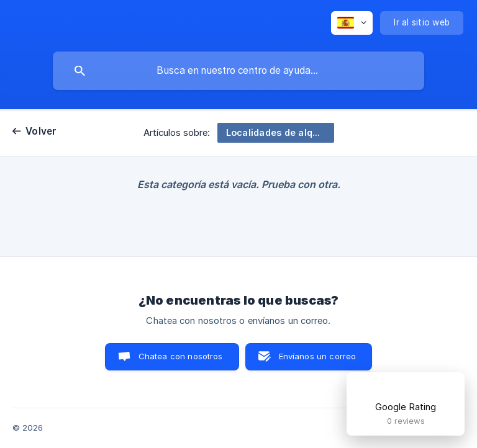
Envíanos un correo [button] (318, 356)
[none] (352, 23)
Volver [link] (41, 131)
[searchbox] (238, 71)
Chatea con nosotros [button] (181, 356)
